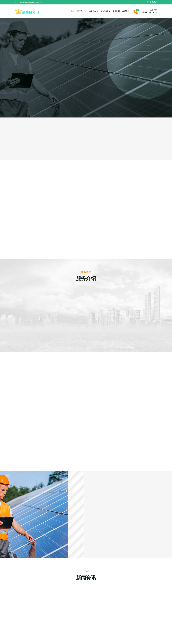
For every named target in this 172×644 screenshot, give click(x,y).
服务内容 (94, 11)
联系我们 (126, 11)
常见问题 (116, 11)
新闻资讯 (105, 11)
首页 (73, 11)
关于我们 (82, 11)
